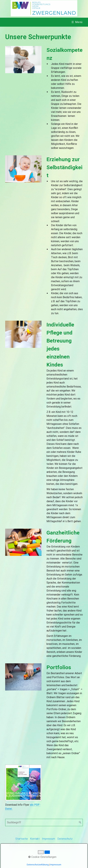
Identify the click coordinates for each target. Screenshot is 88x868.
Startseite (22, 839)
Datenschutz (65, 839)
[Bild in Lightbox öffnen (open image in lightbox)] (23, 60)
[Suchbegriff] (44, 822)
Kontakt (35, 839)
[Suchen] (80, 822)
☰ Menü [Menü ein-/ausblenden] (77, 22)
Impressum (49, 839)
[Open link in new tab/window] (23, 783)
